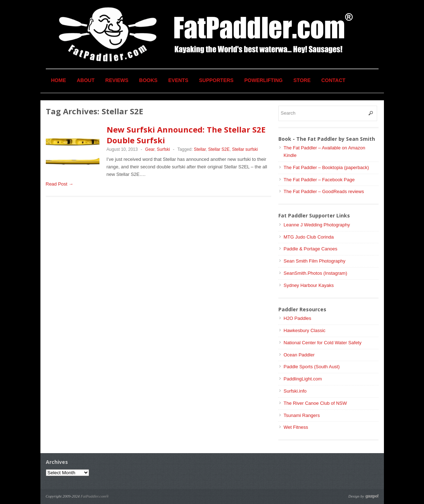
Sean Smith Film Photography (315, 261)
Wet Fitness (296, 427)
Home (59, 80)
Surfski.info (295, 391)
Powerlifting (264, 80)
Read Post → (60, 184)
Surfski (163, 149)
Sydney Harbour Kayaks (309, 285)
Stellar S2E (219, 149)
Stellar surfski (245, 149)
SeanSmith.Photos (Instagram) (316, 273)
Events (178, 80)
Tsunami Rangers (302, 415)
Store (302, 80)
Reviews (117, 80)
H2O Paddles (298, 318)
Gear (150, 149)
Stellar (200, 149)
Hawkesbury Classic (305, 330)
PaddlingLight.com (303, 379)
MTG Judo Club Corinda (309, 237)
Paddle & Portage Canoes (311, 249)
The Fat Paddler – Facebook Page (319, 180)
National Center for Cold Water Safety (323, 343)
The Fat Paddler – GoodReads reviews (324, 191)
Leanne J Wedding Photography (317, 225)
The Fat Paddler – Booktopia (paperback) (326, 167)
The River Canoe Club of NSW (315, 403)
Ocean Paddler (299, 355)
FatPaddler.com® (95, 496)
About (86, 80)
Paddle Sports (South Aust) (312, 367)
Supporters (216, 80)
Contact (333, 80)
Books (148, 80)
